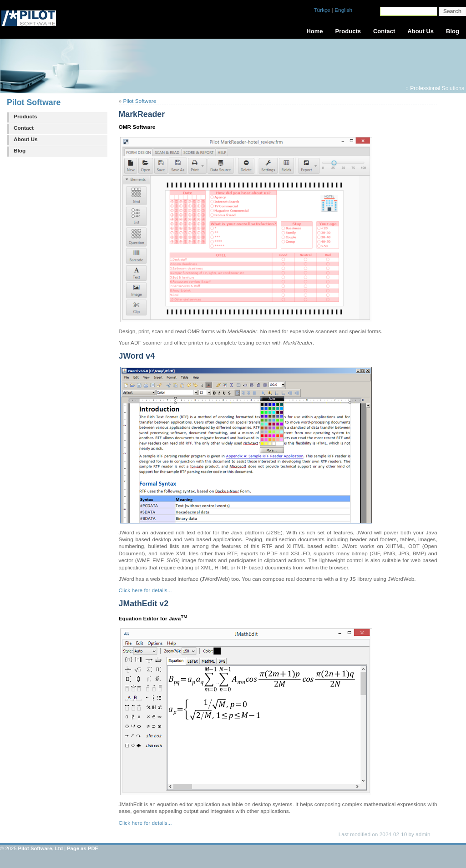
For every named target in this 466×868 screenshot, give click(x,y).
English (343, 10)
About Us (26, 139)
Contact (24, 128)
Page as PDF (82, 848)
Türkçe (322, 10)
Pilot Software (34, 102)
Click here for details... (145, 590)
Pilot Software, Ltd (41, 848)
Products (25, 117)
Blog (20, 151)
